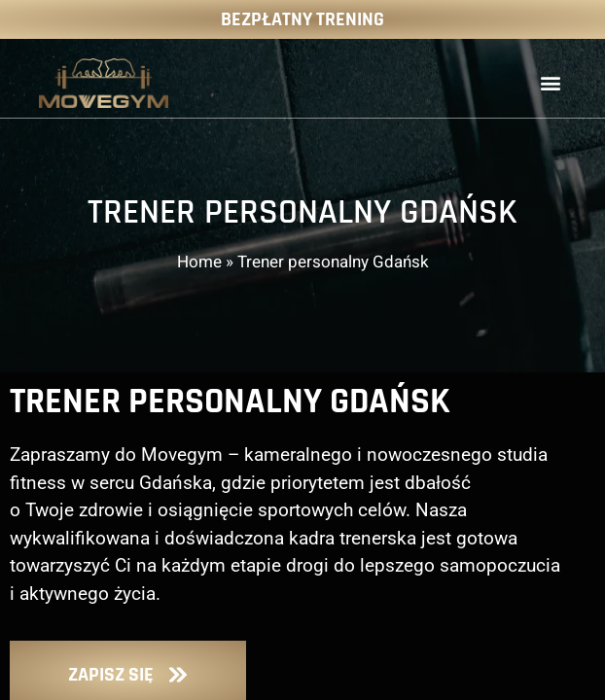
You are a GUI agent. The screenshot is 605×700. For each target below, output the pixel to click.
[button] (550, 83)
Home (199, 262)
